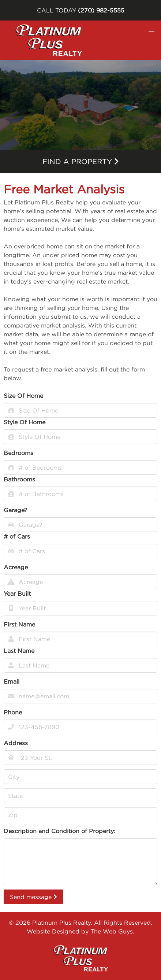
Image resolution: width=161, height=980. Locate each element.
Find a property (81, 161)
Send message (33, 897)
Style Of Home (25, 422)
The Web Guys (112, 931)
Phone (13, 712)
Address (16, 743)
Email (12, 681)
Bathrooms (19, 479)
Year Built (17, 593)
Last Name (19, 651)
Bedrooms (18, 453)
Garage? (16, 510)
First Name (19, 624)
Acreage (16, 567)
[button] (151, 30)
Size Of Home (23, 396)
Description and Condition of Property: (59, 831)
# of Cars (17, 536)
